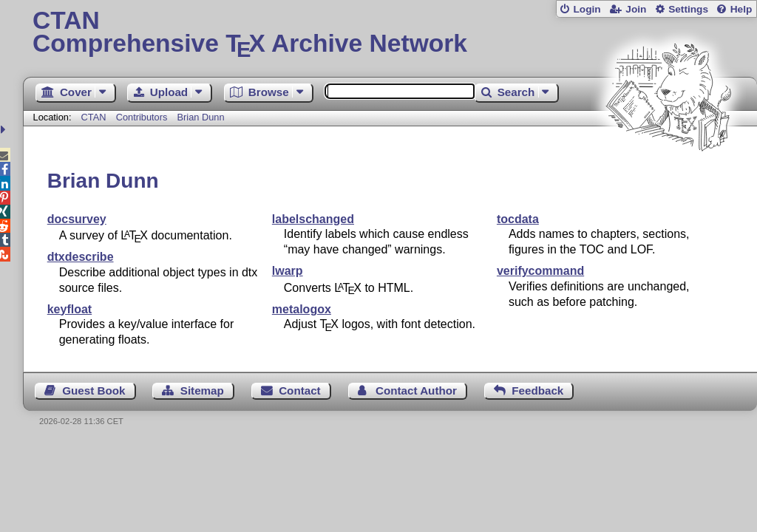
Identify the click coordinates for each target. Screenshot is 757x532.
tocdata (518, 219)
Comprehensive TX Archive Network (390, 33)
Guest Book (94, 391)
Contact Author (416, 391)
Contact (300, 391)
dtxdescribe (81, 257)
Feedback (537, 391)
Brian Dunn (201, 117)
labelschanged (313, 219)
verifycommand (540, 271)
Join (636, 9)
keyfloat (69, 309)
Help (741, 9)
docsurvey (77, 219)
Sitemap (202, 391)
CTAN (94, 117)
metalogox (302, 309)
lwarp (288, 271)
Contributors (142, 117)
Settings (688, 9)
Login (587, 9)
